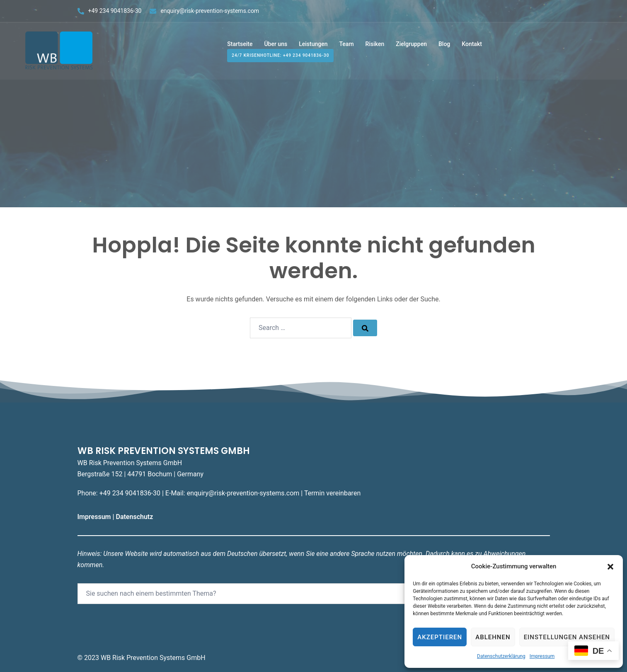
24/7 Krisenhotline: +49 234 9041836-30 (280, 57)
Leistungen (313, 45)
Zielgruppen (411, 45)
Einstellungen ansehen (567, 637)
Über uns (276, 45)
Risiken (375, 45)
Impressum (542, 656)
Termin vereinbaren (332, 493)
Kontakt (472, 45)
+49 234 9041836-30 (115, 11)
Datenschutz (135, 517)
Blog (444, 45)
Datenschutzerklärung (501, 656)
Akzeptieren (440, 637)
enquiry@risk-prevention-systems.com (210, 11)
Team (346, 45)
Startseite (240, 45)
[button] (610, 567)
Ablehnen (493, 637)
